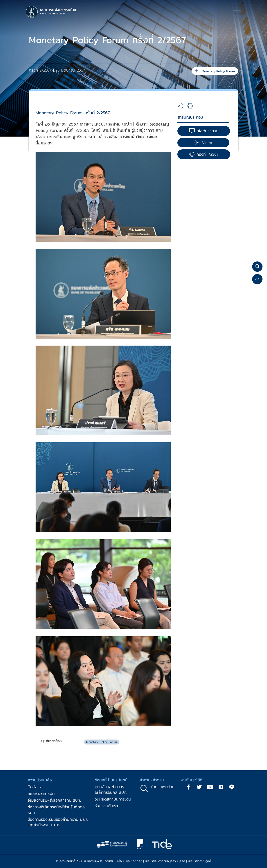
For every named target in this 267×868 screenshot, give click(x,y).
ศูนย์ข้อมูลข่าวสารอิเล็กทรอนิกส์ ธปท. (111, 789)
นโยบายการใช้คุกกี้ (200, 861)
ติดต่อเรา (35, 787)
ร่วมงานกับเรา (106, 806)
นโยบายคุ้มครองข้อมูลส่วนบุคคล (165, 861)
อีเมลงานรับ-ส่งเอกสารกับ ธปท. (54, 800)
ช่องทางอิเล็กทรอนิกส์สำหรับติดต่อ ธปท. (56, 810)
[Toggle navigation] (237, 12)
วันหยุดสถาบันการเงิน (113, 799)
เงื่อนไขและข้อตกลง (130, 861)
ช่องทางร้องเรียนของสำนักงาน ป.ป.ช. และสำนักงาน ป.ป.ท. (58, 822)
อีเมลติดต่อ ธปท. (42, 793)
